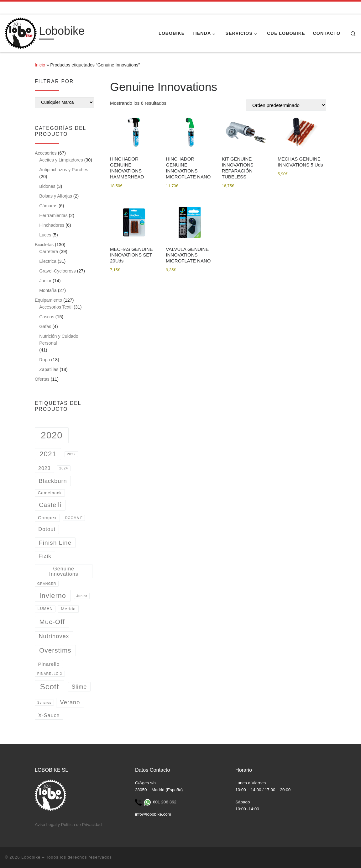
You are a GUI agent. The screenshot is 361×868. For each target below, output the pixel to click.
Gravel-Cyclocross (57, 271)
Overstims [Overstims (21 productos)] (55, 650)
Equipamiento (48, 300)
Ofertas (42, 379)
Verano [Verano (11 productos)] (70, 702)
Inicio (40, 65)
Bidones (47, 186)
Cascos (47, 317)
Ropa (44, 360)
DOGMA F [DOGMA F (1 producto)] (74, 518)
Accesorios (46, 153)
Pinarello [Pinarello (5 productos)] (49, 664)
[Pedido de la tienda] (286, 105)
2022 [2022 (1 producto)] (71, 454)
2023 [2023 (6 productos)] (44, 468)
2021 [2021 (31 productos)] (48, 454)
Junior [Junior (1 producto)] (82, 596)
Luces (45, 235)
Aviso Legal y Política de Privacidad (68, 825)
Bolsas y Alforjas (56, 196)
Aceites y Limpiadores (61, 160)
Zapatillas (49, 369)
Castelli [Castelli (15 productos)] (50, 505)
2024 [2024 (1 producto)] (64, 468)
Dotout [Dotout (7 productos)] (47, 529)
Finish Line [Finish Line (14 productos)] (55, 543)
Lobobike (31, 857)
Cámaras (48, 206)
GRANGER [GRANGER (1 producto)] (47, 584)
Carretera (49, 251)
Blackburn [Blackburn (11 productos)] (53, 481)
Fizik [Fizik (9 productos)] (45, 556)
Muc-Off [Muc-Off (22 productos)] (52, 622)
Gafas (45, 326)
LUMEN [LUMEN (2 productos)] (45, 609)
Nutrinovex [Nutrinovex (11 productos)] (54, 636)
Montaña (48, 290)
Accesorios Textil (56, 307)
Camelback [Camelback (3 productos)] (50, 493)
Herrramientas (53, 215)
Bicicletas (44, 245)
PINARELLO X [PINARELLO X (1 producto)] (50, 674)
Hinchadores (52, 225)
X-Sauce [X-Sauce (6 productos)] (49, 715)
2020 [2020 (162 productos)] (52, 435)
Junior (45, 281)
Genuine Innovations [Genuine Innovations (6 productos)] (64, 571)
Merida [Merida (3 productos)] (68, 609)
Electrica (48, 261)
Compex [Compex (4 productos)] (47, 518)
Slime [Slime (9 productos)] (79, 687)
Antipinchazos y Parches (64, 170)
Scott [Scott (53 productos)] (49, 687)
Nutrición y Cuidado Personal (59, 340)
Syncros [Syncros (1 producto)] (44, 702)
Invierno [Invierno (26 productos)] (53, 596)
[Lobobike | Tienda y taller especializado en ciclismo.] (21, 32)
